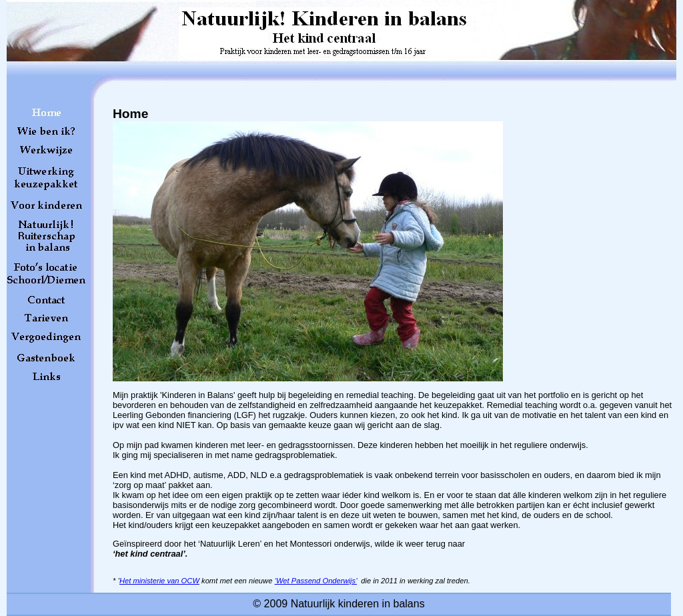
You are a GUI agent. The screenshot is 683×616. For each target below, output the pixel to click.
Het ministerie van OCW (159, 581)
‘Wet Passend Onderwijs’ (316, 581)
